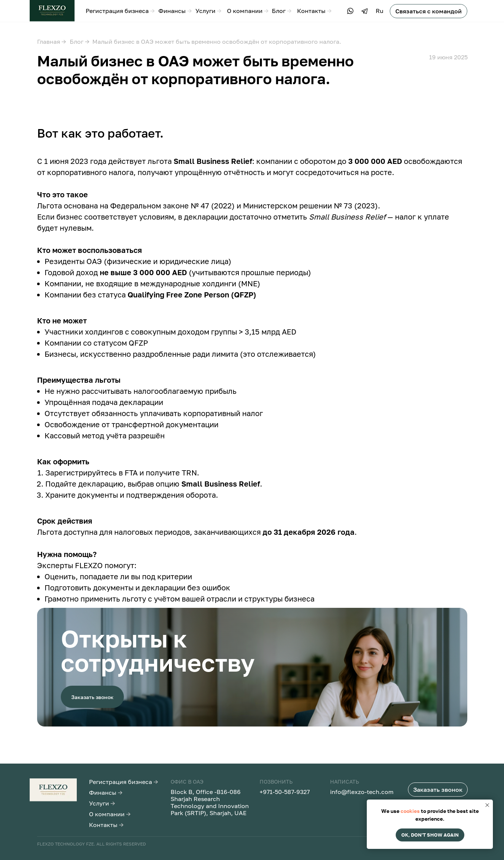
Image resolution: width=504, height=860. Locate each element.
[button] (429, 11)
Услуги (208, 11)
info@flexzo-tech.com (362, 792)
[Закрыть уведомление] (487, 805)
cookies (410, 811)
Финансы (175, 11)
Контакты (314, 11)
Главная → (52, 42)
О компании (248, 11)
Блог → (80, 42)
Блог (282, 11)
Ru (380, 11)
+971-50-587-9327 (285, 792)
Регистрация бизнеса (120, 11)
